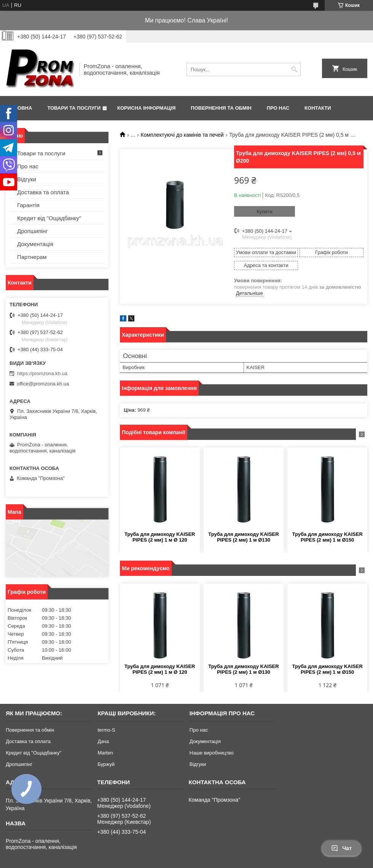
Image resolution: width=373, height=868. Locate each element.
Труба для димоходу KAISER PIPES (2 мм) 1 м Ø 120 (160, 537)
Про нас (278, 108)
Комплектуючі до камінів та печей (182, 135)
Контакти (318, 108)
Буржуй (106, 764)
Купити (265, 212)
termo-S (106, 730)
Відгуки (27, 179)
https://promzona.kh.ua (42, 373)
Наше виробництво (212, 753)
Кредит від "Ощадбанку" (49, 218)
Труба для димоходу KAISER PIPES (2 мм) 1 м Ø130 (243, 537)
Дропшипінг (33, 231)
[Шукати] (294, 70)
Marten (105, 753)
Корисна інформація (146, 108)
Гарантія (28, 205)
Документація (35, 244)
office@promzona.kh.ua (43, 384)
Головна (20, 108)
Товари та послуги (74, 108)
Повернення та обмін (221, 108)
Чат (341, 848)
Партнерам (32, 257)
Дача (103, 741)
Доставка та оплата (43, 192)
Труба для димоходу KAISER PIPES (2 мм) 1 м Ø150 (327, 537)
